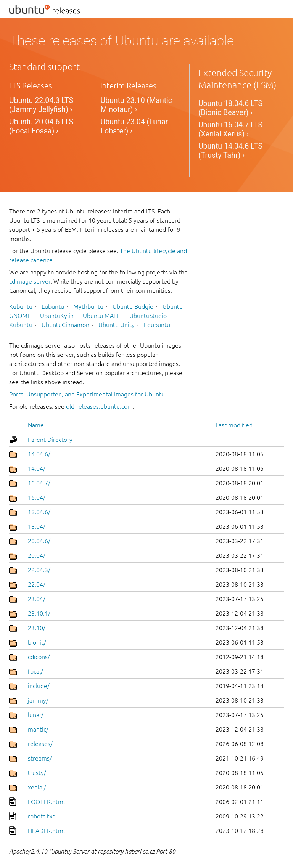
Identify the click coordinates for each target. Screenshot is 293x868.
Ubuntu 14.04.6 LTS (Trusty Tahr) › (230, 151)
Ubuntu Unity (117, 325)
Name (36, 425)
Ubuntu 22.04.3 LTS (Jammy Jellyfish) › (41, 105)
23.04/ (37, 599)
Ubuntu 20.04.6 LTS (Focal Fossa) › (41, 126)
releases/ (40, 744)
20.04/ (37, 555)
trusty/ (37, 773)
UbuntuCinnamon (65, 325)
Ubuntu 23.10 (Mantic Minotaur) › (136, 105)
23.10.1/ (39, 613)
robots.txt (41, 816)
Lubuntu (53, 306)
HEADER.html (46, 831)
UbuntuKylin (57, 316)
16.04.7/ (39, 483)
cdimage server (30, 281)
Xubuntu (21, 325)
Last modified (234, 425)
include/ (39, 686)
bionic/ (37, 642)
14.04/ (37, 468)
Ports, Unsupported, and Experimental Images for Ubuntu (87, 394)
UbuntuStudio (148, 316)
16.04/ (37, 497)
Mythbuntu (88, 306)
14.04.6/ (39, 454)
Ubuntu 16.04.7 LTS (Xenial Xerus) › (230, 129)
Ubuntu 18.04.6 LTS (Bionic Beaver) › (230, 108)
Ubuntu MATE (101, 316)
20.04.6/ (39, 541)
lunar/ (36, 715)
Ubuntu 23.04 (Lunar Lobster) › (134, 126)
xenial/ (37, 787)
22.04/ (37, 584)
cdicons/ (39, 657)
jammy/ (38, 700)
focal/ (35, 671)
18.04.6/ (39, 512)
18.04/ (37, 526)
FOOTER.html (46, 802)
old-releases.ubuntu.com (99, 406)
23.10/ (37, 628)
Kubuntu (21, 306)
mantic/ (38, 729)
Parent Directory (50, 440)
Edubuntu (157, 325)
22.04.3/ (39, 570)
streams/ (40, 758)
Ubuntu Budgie (133, 306)
